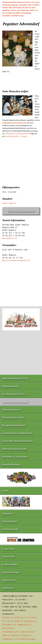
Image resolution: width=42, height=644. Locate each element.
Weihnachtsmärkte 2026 (15, 378)
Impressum (8, 588)
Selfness (7, 618)
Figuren (15, 636)
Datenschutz (9, 580)
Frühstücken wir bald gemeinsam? (17, 134)
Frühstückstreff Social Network (14, 123)
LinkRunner (8, 639)
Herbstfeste (8, 628)
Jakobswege (29, 621)
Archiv (5, 491)
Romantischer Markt (13, 418)
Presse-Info (8, 557)
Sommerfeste (23, 625)
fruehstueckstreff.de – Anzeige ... (17, 136)
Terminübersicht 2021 (14, 394)
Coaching (18, 618)
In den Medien (10, 565)
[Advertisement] (21, 161)
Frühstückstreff (10, 529)
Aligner (25, 636)
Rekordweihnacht (12, 410)
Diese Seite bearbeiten (21, 211)
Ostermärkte (8, 625)
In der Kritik (8, 549)
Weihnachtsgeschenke (14, 449)
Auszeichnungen (11, 572)
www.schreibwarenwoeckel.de (16, 261)
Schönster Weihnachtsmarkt (17, 441)
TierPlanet (15, 621)
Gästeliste (8, 514)
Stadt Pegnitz (9, 203)
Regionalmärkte (11, 386)
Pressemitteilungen (26, 639)
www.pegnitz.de (10, 238)
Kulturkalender (10, 522)
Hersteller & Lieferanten (15, 457)
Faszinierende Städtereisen (17, 433)
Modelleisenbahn (11, 465)
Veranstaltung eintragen (15, 402)
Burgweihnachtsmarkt (14, 425)
